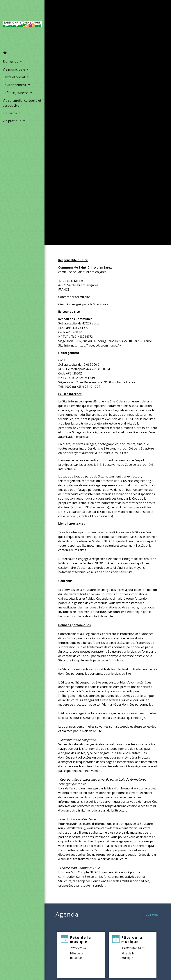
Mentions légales (117, 127)
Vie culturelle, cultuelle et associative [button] (22, 103)
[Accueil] (22, 25)
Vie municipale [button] (14, 69)
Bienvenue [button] (11, 61)
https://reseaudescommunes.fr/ (99, 345)
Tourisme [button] (10, 113)
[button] (22, 53)
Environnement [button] (15, 85)
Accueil (89, 127)
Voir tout (152, 915)
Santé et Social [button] (14, 77)
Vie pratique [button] (13, 121)
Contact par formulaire (74, 297)
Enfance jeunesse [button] (16, 93)
